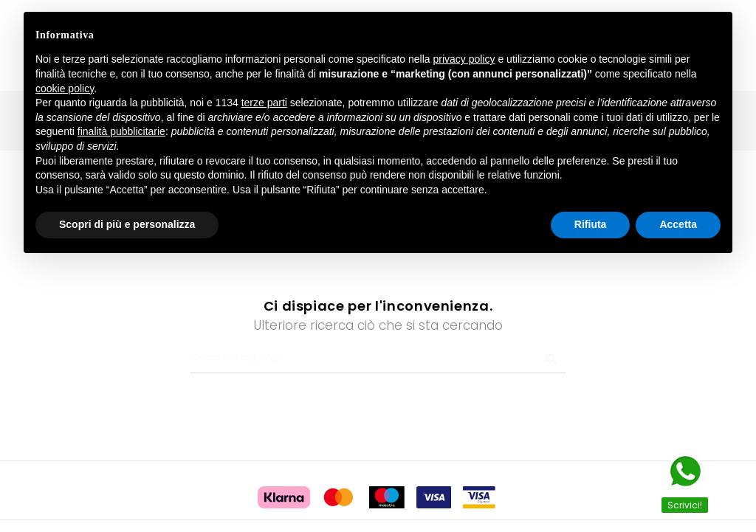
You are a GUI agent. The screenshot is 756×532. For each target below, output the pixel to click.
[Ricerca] (378, 341)
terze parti (264, 103)
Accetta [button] (678, 224)
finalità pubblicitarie (121, 131)
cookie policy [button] (65, 89)
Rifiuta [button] (591, 224)
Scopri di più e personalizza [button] (127, 224)
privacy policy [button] (464, 59)
